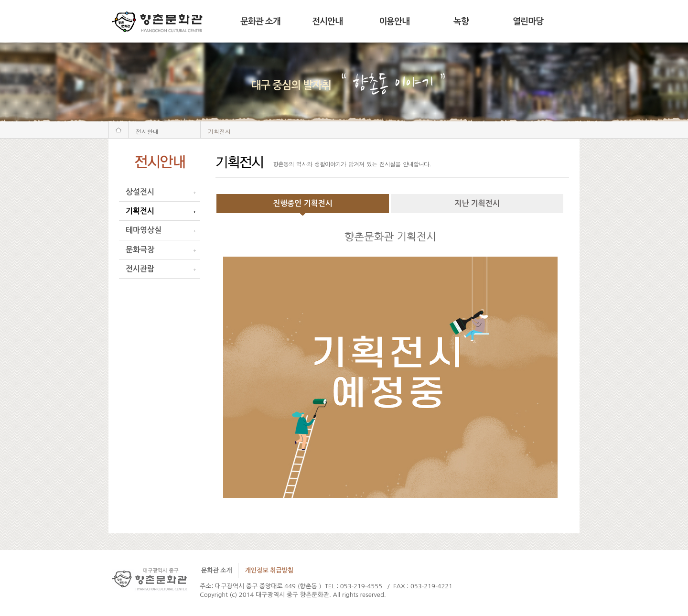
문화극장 (140, 250)
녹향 (461, 22)
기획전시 (140, 211)
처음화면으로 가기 (118, 130)
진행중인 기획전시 (303, 203)
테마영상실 (144, 230)
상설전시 (140, 192)
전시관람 (140, 269)
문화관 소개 (260, 22)
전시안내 (327, 22)
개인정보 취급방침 (269, 570)
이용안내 (394, 22)
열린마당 (528, 22)
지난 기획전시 (477, 203)
